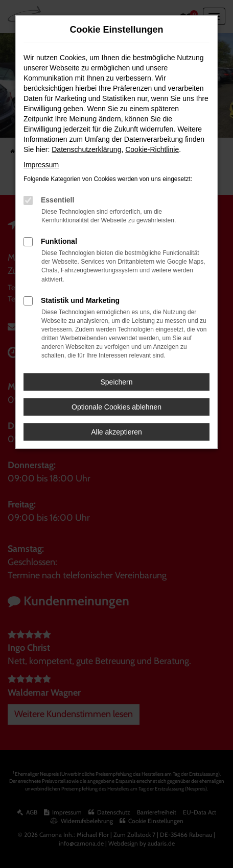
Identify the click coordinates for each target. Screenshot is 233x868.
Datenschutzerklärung (86, 149)
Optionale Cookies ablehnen (116, 407)
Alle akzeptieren (116, 432)
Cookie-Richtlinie (152, 149)
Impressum (41, 165)
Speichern (116, 382)
